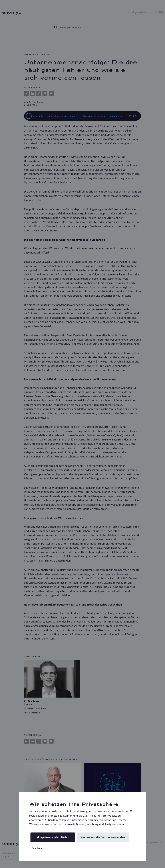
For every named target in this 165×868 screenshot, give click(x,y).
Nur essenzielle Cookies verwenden (103, 837)
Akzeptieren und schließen (53, 837)
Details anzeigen (40, 848)
